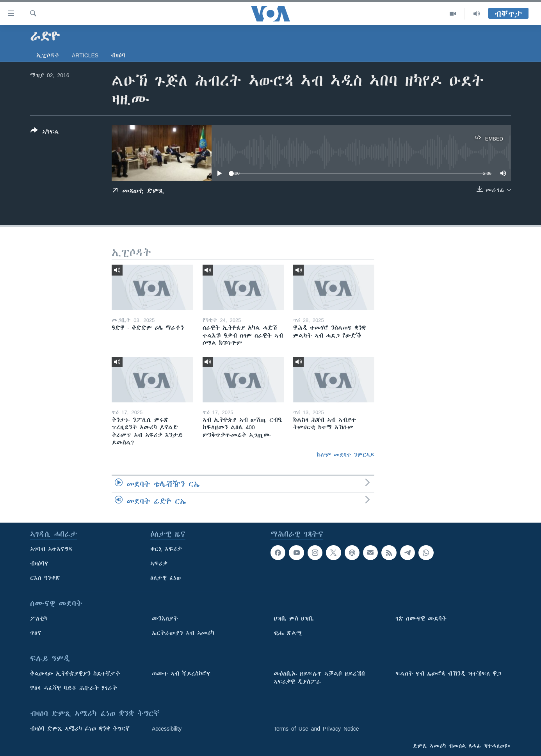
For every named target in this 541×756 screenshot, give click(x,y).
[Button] (45, 133)
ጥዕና (36, 633)
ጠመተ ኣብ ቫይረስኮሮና (181, 674)
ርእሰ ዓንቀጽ (45, 578)
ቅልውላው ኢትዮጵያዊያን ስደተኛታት (75, 674)
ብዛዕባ (118, 55)
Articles (85, 55)
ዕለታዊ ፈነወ (166, 578)
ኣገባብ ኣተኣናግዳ (51, 549)
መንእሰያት (165, 619)
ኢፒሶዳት (48, 55)
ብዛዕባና (39, 564)
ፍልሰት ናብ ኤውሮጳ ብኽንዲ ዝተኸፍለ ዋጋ (448, 674)
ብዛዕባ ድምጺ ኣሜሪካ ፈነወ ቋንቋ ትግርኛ (80, 729)
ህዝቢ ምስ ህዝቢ (294, 619)
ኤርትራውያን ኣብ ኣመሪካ (183, 633)
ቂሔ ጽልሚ (288, 633)
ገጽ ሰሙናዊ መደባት (421, 619)
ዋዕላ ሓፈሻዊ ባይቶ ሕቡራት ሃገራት (74, 688)
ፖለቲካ (39, 619)
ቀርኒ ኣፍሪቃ (166, 549)
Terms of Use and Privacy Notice (316, 729)
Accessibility (167, 729)
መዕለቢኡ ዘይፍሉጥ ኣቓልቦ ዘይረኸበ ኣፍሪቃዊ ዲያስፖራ (319, 678)
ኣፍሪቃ (159, 564)
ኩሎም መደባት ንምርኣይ (345, 455)
